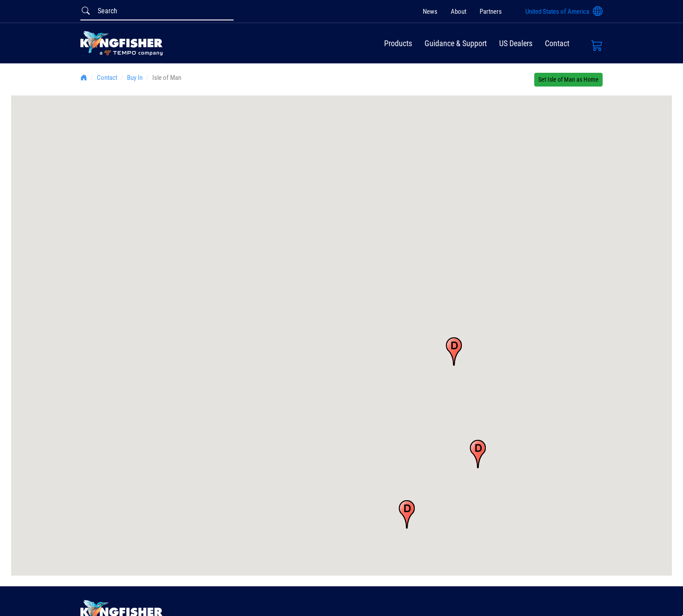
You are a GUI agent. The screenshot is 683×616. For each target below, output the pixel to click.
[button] (454, 351)
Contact (557, 43)
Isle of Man (167, 78)
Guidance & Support (456, 43)
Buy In (135, 78)
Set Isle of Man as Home (568, 79)
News (430, 12)
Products (398, 43)
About (459, 12)
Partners (491, 12)
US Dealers (516, 43)
